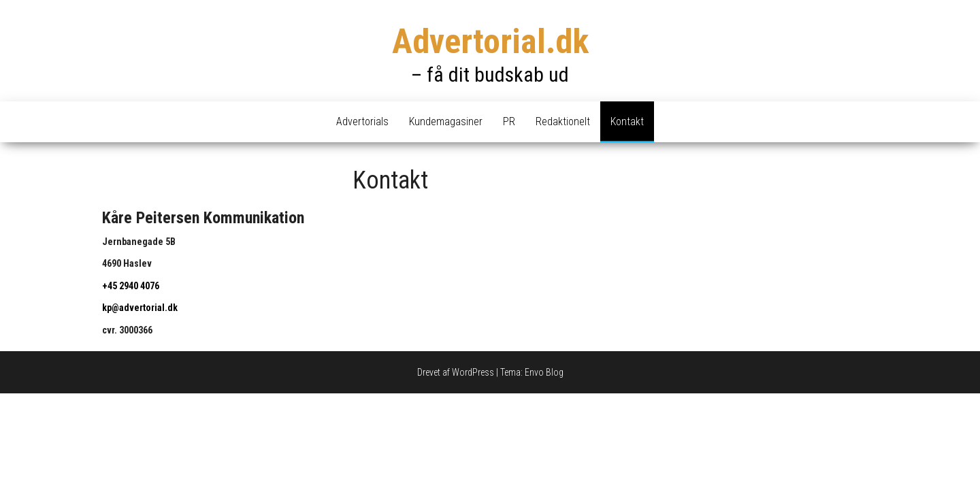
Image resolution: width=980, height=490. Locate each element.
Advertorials (362, 121)
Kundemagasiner (446, 121)
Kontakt (627, 121)
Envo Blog (544, 372)
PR (509, 121)
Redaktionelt (563, 121)
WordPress (473, 372)
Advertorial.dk (490, 42)
